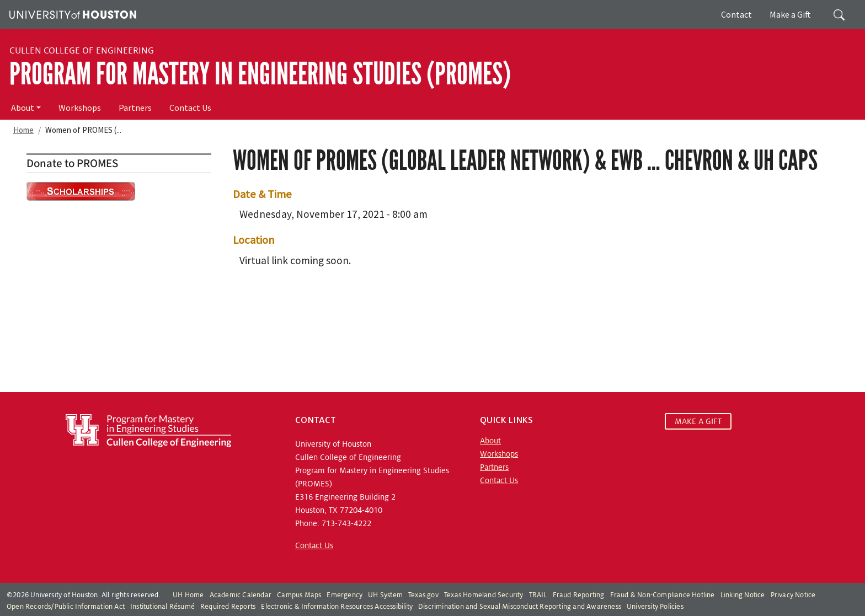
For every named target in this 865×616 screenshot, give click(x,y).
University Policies (655, 607)
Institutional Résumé (162, 607)
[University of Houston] (71, 13)
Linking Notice (743, 595)
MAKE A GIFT (698, 421)
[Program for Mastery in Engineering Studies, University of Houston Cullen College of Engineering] (148, 430)
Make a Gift (790, 14)
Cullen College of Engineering (82, 51)
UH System (385, 595)
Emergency (345, 595)
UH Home (188, 595)
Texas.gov (423, 595)
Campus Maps (299, 595)
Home (23, 130)
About (23, 108)
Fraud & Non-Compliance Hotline (663, 595)
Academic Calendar (241, 595)
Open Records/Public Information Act (66, 607)
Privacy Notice (793, 595)
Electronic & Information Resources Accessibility (337, 607)
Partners (135, 108)
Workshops (80, 108)
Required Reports (228, 607)
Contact (736, 14)
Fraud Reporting (579, 595)
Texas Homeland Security (484, 595)
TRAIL (538, 595)
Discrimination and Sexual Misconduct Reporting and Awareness (520, 607)
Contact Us (190, 108)
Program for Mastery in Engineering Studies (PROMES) (260, 74)
